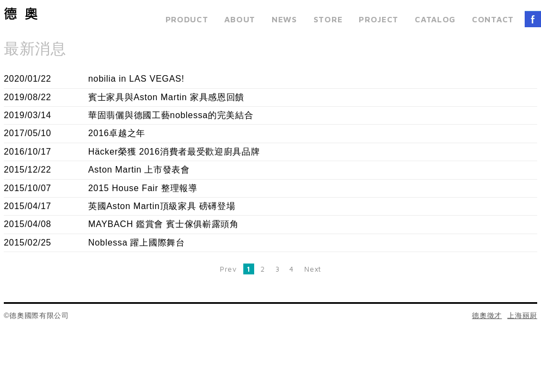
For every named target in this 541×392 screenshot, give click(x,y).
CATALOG (435, 19)
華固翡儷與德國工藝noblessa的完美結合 (171, 115)
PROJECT (379, 19)
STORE (328, 19)
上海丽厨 (522, 316)
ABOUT (240, 19)
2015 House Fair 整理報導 (143, 188)
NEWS (284, 19)
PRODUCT (187, 19)
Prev (228, 269)
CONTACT (493, 19)
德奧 (21, 14)
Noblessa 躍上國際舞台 (137, 243)
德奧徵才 (487, 316)
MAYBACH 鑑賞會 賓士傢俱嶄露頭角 (164, 224)
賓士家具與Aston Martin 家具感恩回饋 (166, 97)
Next (313, 269)
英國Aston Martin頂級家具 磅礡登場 (162, 206)
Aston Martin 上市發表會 (139, 170)
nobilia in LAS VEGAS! (136, 79)
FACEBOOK (533, 19)
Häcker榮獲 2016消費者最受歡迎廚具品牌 (174, 152)
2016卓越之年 (117, 133)
